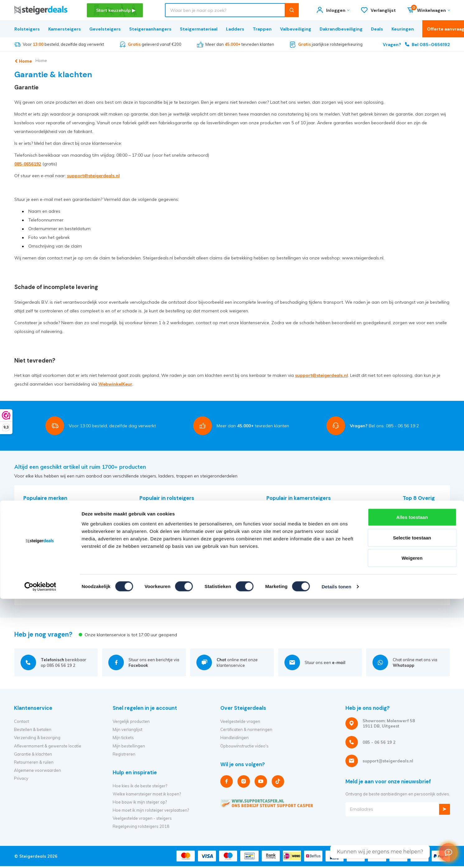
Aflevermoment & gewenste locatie (48, 746)
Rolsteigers (27, 29)
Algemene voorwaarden (37, 770)
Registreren (124, 754)
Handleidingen (234, 738)
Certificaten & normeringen (246, 729)
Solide (29, 565)
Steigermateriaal (199, 29)
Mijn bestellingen (129, 746)
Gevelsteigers (105, 29)
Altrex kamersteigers (286, 508)
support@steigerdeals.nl (93, 176)
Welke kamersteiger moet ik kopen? (147, 794)
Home (49, 60)
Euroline (31, 524)
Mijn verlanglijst (127, 729)
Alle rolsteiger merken (161, 549)
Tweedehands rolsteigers (164, 541)
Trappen (262, 29)
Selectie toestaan (412, 619)
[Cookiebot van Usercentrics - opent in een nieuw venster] (40, 668)
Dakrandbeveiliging (341, 29)
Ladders (235, 29)
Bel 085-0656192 (416, 44)
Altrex (29, 508)
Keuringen (403, 29)
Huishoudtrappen (419, 565)
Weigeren (412, 640)
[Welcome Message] (448, 852)
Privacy (21, 778)
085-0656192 (28, 164)
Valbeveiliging (296, 29)
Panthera (32, 549)
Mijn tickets (123, 738)
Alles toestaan (412, 599)
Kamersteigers (65, 29)
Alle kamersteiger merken (291, 533)
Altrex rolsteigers (156, 508)
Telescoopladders (420, 549)
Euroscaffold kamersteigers (293, 516)
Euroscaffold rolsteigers (162, 516)
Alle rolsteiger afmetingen (164, 557)
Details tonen (336, 668)
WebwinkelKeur (115, 384)
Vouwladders (415, 557)
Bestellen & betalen (33, 729)
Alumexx (32, 516)
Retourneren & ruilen (34, 762)
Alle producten (153, 565)
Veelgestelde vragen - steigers (142, 818)
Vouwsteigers (279, 524)
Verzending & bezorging (37, 738)
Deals (377, 29)
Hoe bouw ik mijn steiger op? (140, 802)
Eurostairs (33, 541)
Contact (21, 721)
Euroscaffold (35, 533)
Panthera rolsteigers (159, 524)
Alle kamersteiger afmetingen (295, 541)
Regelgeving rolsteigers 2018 (141, 826)
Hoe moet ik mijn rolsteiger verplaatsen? (151, 810)
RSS (28, 557)
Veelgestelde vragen (240, 721)
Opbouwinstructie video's (244, 746)
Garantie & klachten (33, 754)
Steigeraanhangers (150, 29)
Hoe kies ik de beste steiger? (140, 786)
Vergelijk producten (131, 721)
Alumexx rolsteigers (158, 533)
